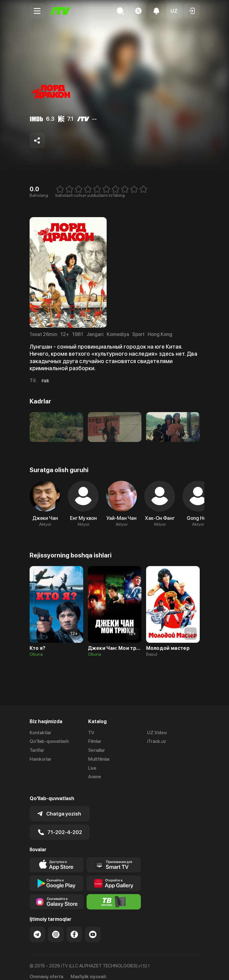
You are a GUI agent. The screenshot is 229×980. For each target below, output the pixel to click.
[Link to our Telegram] (37, 927)
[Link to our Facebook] (74, 927)
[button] (174, 11)
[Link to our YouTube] (93, 927)
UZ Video (157, 733)
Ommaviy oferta (46, 969)
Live (92, 768)
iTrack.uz (157, 742)
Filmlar (95, 742)
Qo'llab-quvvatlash (49, 742)
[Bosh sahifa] (60, 11)
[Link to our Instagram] (56, 927)
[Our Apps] (114, 857)
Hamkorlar (41, 759)
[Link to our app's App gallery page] (114, 876)
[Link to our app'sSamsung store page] (57, 894)
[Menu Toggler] (37, 11)
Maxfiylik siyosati (88, 969)
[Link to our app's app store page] (57, 857)
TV (91, 733)
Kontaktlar (41, 733)
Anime (95, 777)
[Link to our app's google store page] (57, 876)
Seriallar (97, 751)
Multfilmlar (99, 759)
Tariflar (37, 751)
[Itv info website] (114, 894)
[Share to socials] (37, 140)
